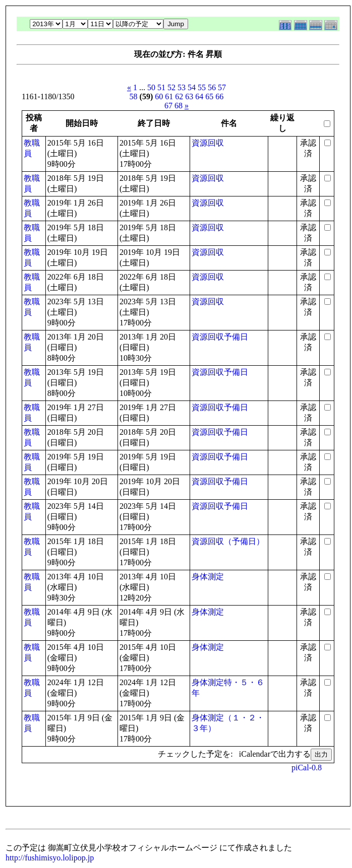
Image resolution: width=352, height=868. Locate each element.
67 (168, 106)
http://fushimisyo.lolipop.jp (50, 858)
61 (169, 96)
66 (219, 96)
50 (151, 87)
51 (161, 87)
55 (202, 87)
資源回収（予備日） (228, 541)
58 (134, 96)
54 (192, 87)
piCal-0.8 (307, 767)
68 (179, 106)
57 (222, 87)
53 (182, 87)
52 (171, 87)
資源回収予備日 (220, 337)
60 (159, 96)
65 (209, 96)
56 (212, 87)
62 (179, 96)
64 (199, 96)
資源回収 (208, 143)
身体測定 (208, 577)
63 (189, 96)
